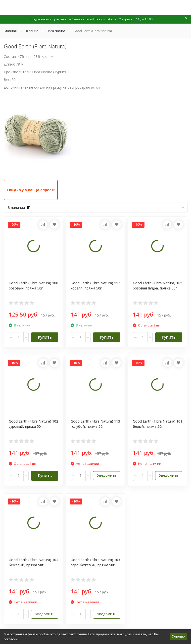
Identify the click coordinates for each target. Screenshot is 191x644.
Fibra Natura (56, 31)
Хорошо (178, 636)
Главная (10, 31)
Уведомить (107, 475)
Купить (45, 337)
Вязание (32, 31)
